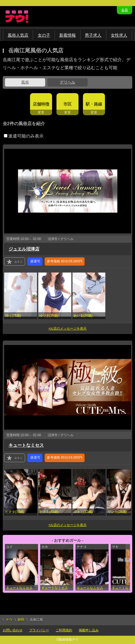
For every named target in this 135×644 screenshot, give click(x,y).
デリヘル (67, 82)
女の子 (44, 35)
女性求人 (119, 35)
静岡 (21, 620)
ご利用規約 (64, 630)
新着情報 (67, 35)
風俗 (25, 82)
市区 (67, 104)
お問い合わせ (13, 630)
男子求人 (93, 35)
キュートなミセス (26, 445)
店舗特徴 (41, 104)
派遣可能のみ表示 (24, 136)
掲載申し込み (89, 630)
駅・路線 (94, 104)
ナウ (9, 620)
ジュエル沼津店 (24, 249)
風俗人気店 (18, 35)
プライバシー (39, 630)
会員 (125, 10)
